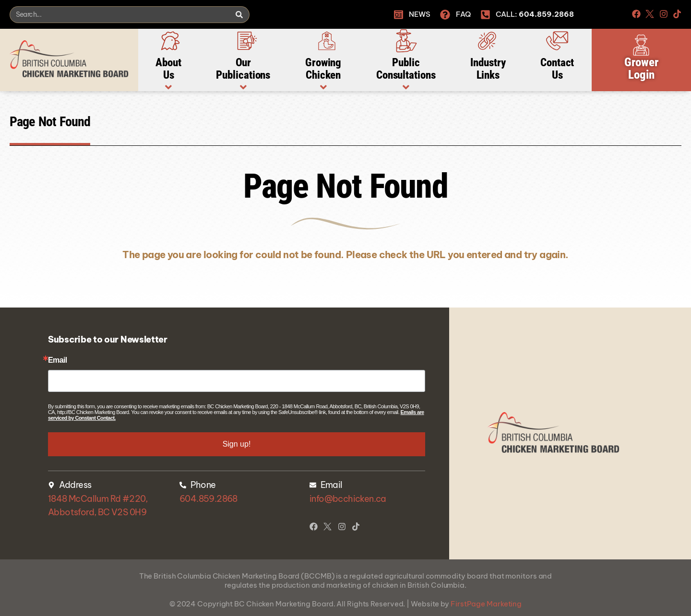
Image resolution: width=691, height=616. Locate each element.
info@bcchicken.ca (348, 499)
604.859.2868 (208, 499)
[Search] (239, 15)
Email (58, 360)
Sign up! (237, 444)
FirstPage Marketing (486, 604)
